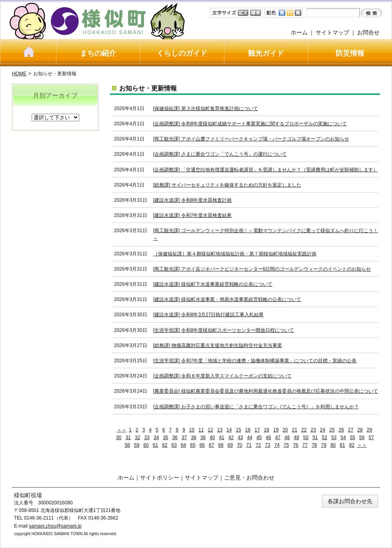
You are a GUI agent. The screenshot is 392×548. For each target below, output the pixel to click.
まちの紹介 (98, 53)
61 (155, 445)
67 (211, 445)
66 (202, 445)
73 (267, 445)
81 (342, 445)
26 (341, 430)
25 (332, 430)
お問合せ (368, 32)
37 (184, 438)
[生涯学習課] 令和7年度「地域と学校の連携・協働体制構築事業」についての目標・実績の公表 (255, 361)
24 (323, 430)
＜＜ (122, 430)
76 (295, 445)
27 (351, 430)
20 (285, 430)
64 (183, 445)
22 (304, 430)
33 (147, 438)
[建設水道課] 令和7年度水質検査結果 (193, 215)
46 (268, 438)
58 (127, 445)
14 (229, 430)
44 (250, 438)
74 (277, 445)
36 (175, 438)
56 (362, 438)
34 (156, 438)
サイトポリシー (160, 478)
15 (238, 430)
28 (360, 430)
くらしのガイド (182, 53)
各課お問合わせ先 (350, 501)
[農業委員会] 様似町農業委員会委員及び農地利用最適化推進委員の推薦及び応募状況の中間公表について (266, 391)
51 (315, 438)
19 (276, 430)
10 (192, 430)
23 (313, 430)
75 (286, 445)
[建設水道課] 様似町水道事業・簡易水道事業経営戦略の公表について (227, 299)
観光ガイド (266, 53)
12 (210, 430)
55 (353, 438)
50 (306, 438)
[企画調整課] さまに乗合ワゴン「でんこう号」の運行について (220, 154)
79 (324, 445)
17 (257, 430)
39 (203, 438)
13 (220, 430)
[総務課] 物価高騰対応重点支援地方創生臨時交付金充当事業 (218, 345)
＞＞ (362, 445)
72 (258, 445)
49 (296, 438)
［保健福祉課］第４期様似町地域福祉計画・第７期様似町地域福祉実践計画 (235, 254)
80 (333, 445)
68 (221, 445)
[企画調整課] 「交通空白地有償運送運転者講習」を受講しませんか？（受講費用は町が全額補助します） (266, 170)
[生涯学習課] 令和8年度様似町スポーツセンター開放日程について (224, 330)
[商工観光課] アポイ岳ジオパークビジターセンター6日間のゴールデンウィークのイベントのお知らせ (262, 269)
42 (231, 438)
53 (334, 438)
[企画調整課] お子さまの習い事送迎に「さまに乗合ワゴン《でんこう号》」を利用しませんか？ (256, 407)
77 (305, 445)
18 (267, 430)
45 (259, 438)
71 (249, 445)
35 (165, 438)
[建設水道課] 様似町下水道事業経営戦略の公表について (213, 284)
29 (369, 430)
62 (165, 445)
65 (193, 445)
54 (343, 438)
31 (128, 438)
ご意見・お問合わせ (249, 478)
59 (137, 445)
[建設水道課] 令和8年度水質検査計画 (193, 200)
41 (221, 438)
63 (174, 445)
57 (371, 438)
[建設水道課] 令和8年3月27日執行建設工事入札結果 (209, 315)
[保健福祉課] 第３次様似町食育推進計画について (206, 108)
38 (193, 438)
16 (248, 430)
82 (352, 445)
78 (314, 445)
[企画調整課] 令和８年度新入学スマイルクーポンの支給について (222, 376)
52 (325, 438)
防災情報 (350, 53)
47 (278, 438)
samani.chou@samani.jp (55, 526)
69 (230, 445)
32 (137, 438)
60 (146, 445)
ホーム (299, 32)
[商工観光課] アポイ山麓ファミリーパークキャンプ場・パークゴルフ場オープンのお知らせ (251, 139)
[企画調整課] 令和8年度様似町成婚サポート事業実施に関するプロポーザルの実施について (250, 124)
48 (287, 438)
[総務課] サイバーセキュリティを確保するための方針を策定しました (227, 185)
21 (295, 430)
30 (119, 438)
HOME (19, 74)
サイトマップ (332, 32)
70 (239, 445)
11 (201, 430)
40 (212, 438)
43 (240, 438)
